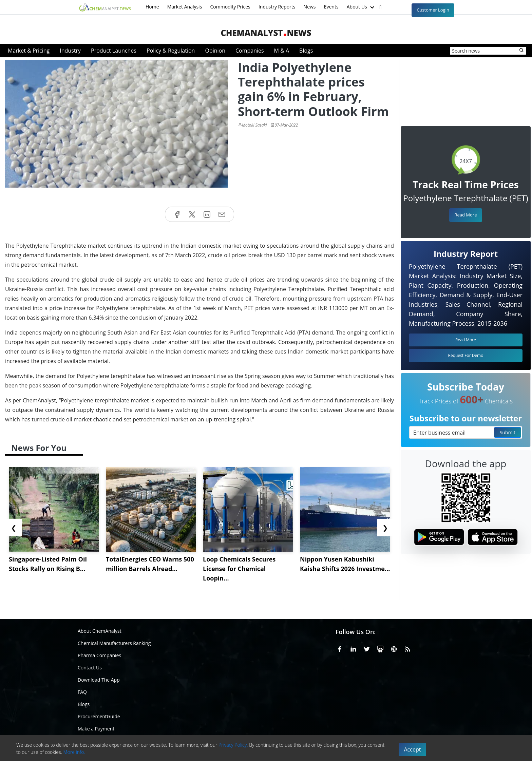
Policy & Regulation (171, 51)
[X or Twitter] (367, 648)
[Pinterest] (394, 648)
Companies (250, 51)
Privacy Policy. (233, 745)
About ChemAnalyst (100, 631)
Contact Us (90, 668)
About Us (361, 7)
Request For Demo (466, 355)
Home (152, 7)
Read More (465, 215)
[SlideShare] (380, 648)
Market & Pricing (29, 51)
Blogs (306, 51)
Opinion (215, 51)
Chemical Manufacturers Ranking (114, 643)
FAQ (82, 692)
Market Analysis (185, 7)
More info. (74, 752)
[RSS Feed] (407, 648)
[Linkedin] (353, 648)
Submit (508, 432)
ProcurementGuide (99, 716)
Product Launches (114, 51)
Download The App (99, 680)
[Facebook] (340, 648)
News (310, 7)
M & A (282, 51)
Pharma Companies (99, 655)
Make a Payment (96, 729)
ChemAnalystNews (266, 33)
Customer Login (433, 10)
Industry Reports (277, 7)
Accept (413, 749)
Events (331, 7)
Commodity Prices (230, 7)
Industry (70, 51)
